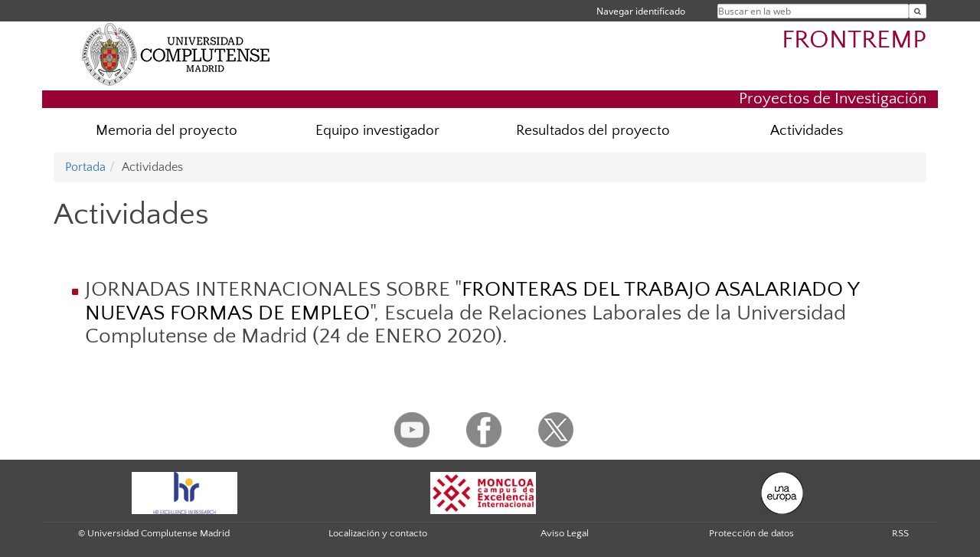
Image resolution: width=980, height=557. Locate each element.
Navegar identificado (641, 11)
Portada (85, 167)
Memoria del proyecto (167, 131)
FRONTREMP (854, 40)
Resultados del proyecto (593, 131)
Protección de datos (751, 533)
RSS (900, 533)
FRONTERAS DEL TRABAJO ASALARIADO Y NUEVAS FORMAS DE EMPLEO (472, 301)
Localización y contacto (378, 533)
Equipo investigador (377, 131)
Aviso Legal (565, 533)
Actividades (807, 131)
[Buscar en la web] (918, 11)
